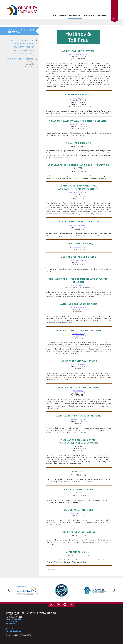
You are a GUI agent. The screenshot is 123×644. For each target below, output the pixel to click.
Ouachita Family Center (27, 38)
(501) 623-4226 (14, 615)
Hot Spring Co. (29, 60)
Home (54, 9)
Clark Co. (31, 55)
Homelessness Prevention (23, 44)
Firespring (65, 642)
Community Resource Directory (23, 53)
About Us (63, 9)
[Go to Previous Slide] (9, 584)
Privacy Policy (11, 623)
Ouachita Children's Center (25, 34)
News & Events (89, 9)
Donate (114, 13)
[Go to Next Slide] (114, 584)
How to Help (102, 9)
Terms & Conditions (13, 625)
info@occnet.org (12, 617)
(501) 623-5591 (16, 613)
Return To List (52, 563)
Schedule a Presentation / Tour (23, 49)
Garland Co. (30, 58)
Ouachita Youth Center (24, 41)
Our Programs (75, 9)
